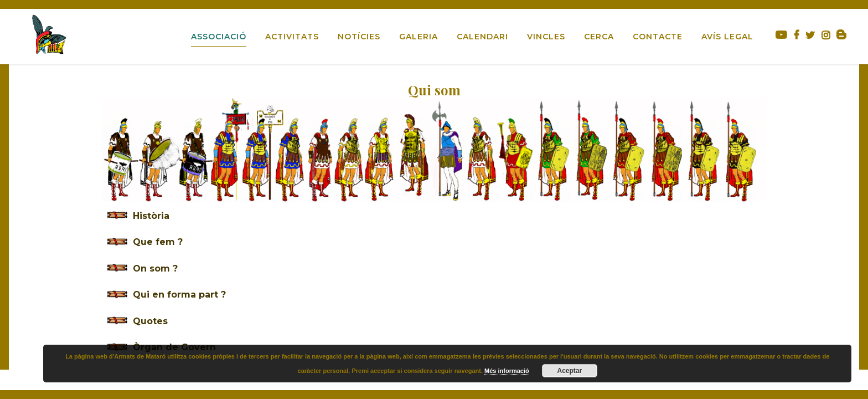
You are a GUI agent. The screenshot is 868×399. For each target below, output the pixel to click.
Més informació (507, 371)
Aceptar (569, 371)
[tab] (434, 216)
